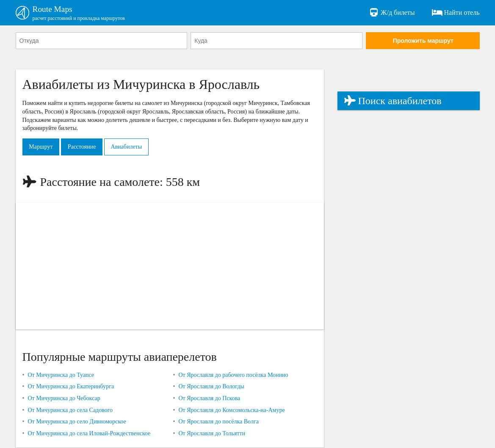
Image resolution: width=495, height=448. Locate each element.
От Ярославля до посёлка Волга (218, 422)
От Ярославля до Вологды (211, 387)
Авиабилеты (129, 147)
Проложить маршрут (423, 41)
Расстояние (83, 147)
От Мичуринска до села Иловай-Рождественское (89, 434)
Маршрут (41, 147)
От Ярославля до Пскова (209, 399)
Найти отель (456, 13)
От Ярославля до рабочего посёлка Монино (233, 375)
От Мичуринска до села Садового (70, 411)
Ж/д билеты (391, 13)
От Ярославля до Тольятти (212, 434)
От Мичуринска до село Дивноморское (77, 422)
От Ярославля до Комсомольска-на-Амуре (231, 411)
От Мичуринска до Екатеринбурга (71, 387)
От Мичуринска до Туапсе (61, 375)
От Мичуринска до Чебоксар (64, 399)
